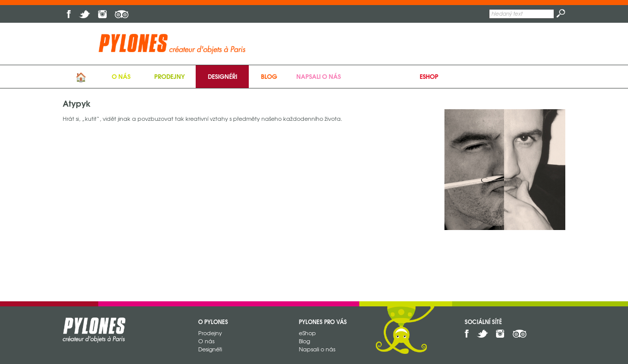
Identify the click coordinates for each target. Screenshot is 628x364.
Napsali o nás (319, 76)
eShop (429, 76)
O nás (121, 76)
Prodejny (169, 76)
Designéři (222, 76)
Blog (269, 76)
